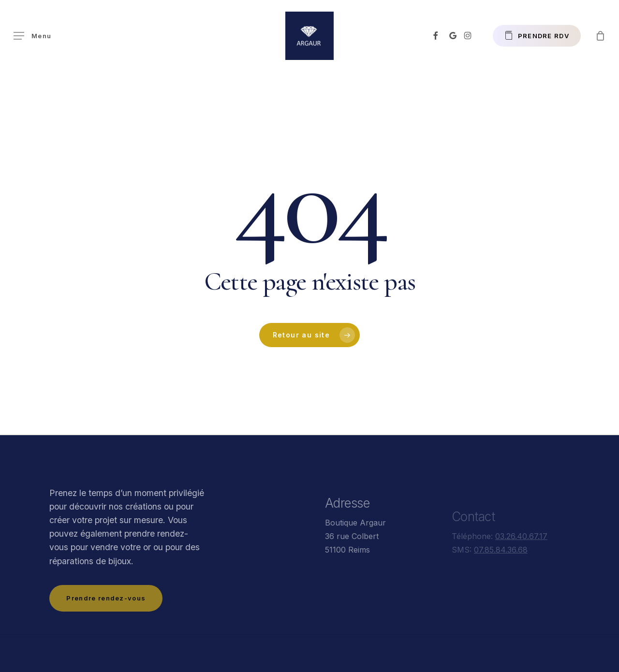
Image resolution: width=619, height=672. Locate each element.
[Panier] (600, 36)
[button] (32, 36)
